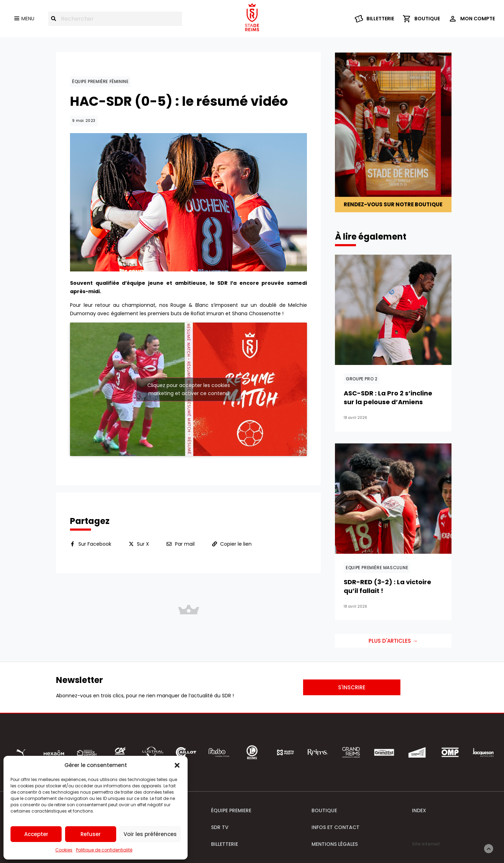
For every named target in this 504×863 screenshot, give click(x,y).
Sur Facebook (95, 544)
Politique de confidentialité (104, 850)
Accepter (36, 834)
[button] (177, 765)
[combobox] (115, 19)
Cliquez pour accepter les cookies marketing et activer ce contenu (189, 389)
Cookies (64, 850)
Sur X (143, 544)
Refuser (91, 834)
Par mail (185, 544)
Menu (28, 19)
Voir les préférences (150, 834)
